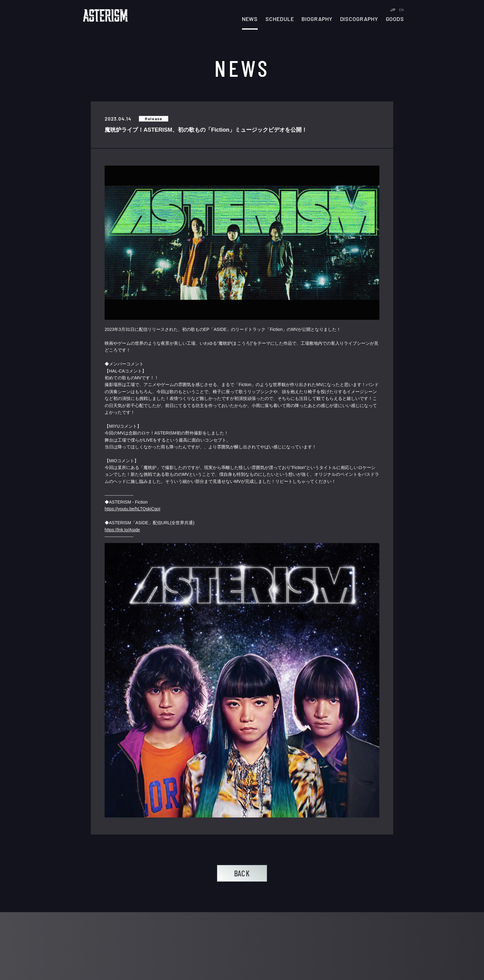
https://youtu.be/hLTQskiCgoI (132, 509)
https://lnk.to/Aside (122, 530)
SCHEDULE (280, 19)
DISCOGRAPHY (359, 19)
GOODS (395, 19)
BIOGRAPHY (317, 19)
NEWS (250, 19)
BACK (242, 873)
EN (402, 10)
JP (393, 10)
